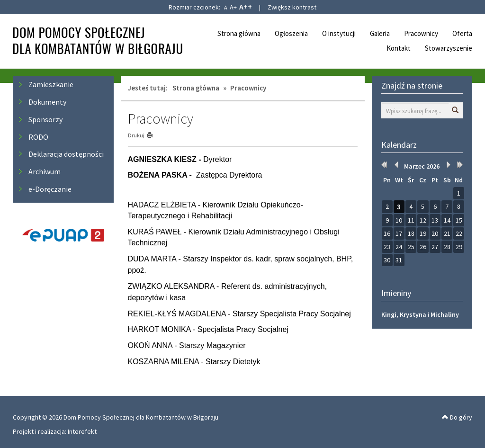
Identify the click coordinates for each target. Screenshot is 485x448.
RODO (38, 137)
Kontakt (399, 48)
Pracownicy (421, 33)
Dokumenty (47, 102)
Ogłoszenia (291, 33)
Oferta (462, 33)
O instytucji (339, 33)
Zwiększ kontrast (292, 7)
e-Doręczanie (50, 189)
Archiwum (45, 171)
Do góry (457, 417)
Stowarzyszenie (449, 48)
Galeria (380, 33)
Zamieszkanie (51, 84)
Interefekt (82, 431)
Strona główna (239, 33)
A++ (246, 7)
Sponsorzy (45, 119)
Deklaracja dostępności (66, 154)
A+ (233, 7)
